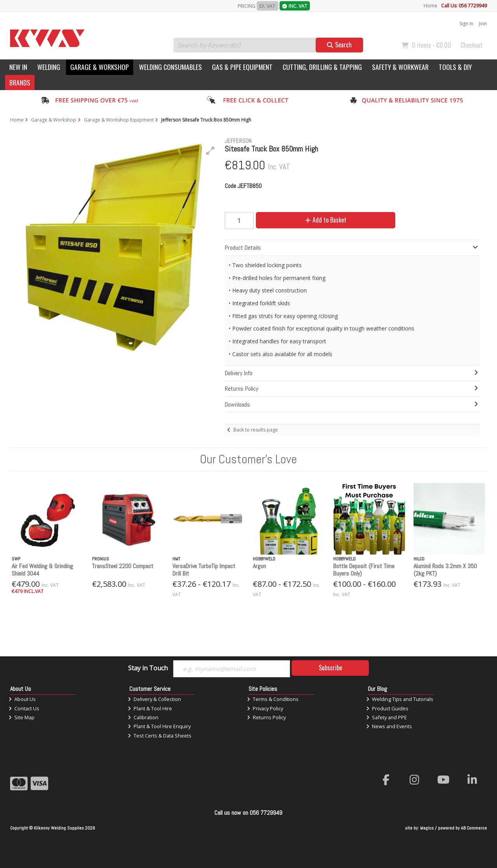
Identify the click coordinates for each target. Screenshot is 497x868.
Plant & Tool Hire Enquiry (159, 726)
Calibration (143, 717)
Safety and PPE (387, 717)
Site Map (22, 717)
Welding (49, 67)
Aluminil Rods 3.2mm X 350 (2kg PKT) (445, 570)
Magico (427, 828)
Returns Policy (266, 717)
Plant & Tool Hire (150, 708)
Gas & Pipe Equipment (242, 67)
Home (430, 6)
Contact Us (24, 708)
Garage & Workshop (100, 67)
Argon (259, 566)
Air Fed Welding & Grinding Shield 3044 (42, 570)
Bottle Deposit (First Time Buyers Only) (364, 570)
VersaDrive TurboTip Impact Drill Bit (204, 570)
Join (483, 23)
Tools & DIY (455, 67)
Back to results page (256, 430)
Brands (20, 82)
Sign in (466, 23)
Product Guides (387, 708)
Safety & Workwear (400, 67)
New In (18, 67)
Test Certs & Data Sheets (160, 736)
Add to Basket (326, 220)
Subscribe (330, 668)
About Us (22, 699)
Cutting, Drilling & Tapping (322, 67)
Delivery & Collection (154, 699)
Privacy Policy (265, 708)
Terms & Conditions (273, 699)
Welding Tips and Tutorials (400, 699)
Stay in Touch (148, 668)
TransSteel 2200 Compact (123, 566)
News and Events (389, 726)
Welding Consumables (170, 67)
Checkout (472, 45)
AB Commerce (474, 828)
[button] (210, 151)
